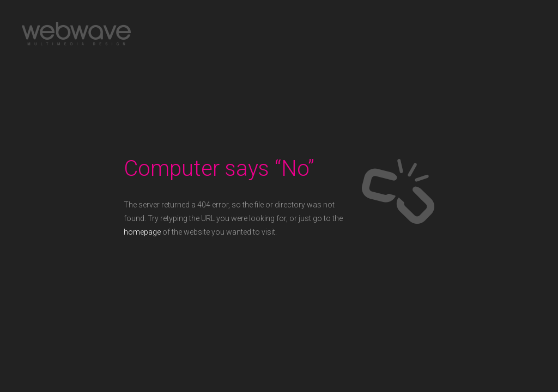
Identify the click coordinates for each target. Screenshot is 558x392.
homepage (142, 232)
